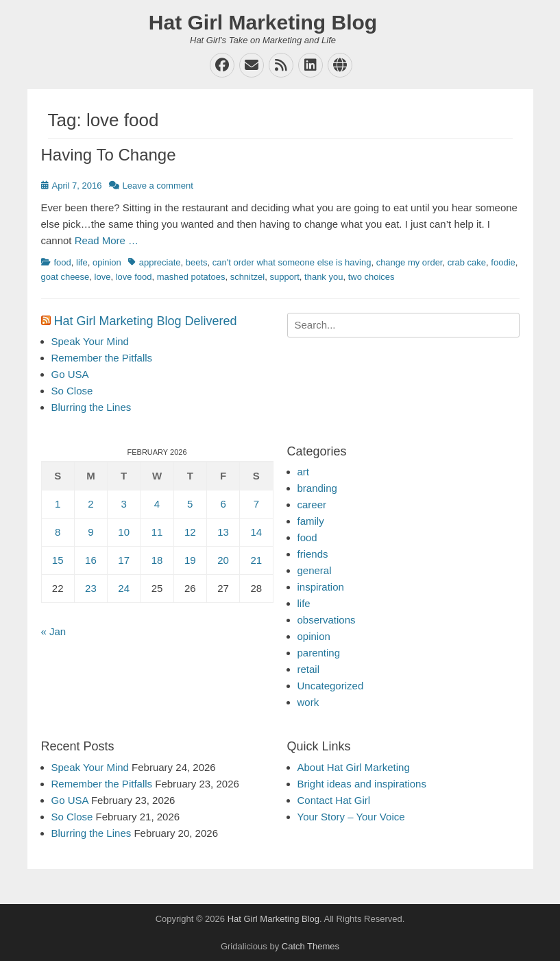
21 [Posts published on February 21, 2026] (257, 560)
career (312, 505)
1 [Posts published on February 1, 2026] (58, 504)
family (311, 521)
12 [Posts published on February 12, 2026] (190, 532)
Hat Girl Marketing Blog (263, 22)
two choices (372, 277)
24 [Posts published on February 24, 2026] (124, 588)
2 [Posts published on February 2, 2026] (90, 504)
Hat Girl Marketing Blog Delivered (146, 321)
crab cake (467, 262)
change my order (410, 262)
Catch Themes (311, 946)
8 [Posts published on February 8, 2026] (58, 532)
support (284, 277)
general (315, 570)
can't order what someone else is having (292, 262)
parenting (319, 653)
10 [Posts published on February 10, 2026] (124, 532)
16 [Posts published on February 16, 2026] (91, 560)
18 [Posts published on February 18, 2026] (157, 560)
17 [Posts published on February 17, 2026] (124, 560)
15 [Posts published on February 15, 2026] (58, 560)
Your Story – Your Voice (351, 817)
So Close (72, 391)
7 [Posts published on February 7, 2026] (256, 504)
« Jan (54, 631)
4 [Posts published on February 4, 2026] (157, 504)
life (82, 262)
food (63, 262)
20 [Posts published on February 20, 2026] (223, 560)
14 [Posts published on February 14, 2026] (257, 532)
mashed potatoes (191, 277)
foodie (503, 262)
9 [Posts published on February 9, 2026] (90, 532)
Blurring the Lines (92, 407)
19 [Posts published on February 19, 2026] (190, 560)
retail (309, 669)
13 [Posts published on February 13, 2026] (223, 532)
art (304, 472)
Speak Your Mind (90, 341)
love (103, 277)
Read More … (107, 240)
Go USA (70, 374)
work (308, 702)
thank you (324, 277)
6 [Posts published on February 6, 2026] (223, 504)
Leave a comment (158, 186)
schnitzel (248, 277)
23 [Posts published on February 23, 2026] (91, 588)
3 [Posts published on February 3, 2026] (124, 504)
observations (327, 620)
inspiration (321, 587)
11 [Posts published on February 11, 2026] (157, 532)
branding (317, 488)
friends (313, 554)
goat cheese (65, 277)
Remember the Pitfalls (102, 358)
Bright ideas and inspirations (362, 784)
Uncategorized (331, 686)
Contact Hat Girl (334, 800)
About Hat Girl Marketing (354, 767)
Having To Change (109, 155)
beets (197, 262)
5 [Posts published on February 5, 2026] (190, 504)
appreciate (160, 262)
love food (134, 277)
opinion (107, 262)
